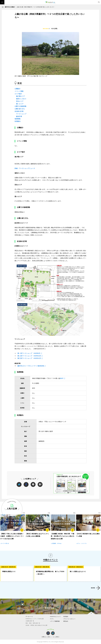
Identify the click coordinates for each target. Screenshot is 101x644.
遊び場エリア (20, 96)
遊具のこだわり (21, 99)
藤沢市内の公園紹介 (10, 7)
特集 (24, 513)
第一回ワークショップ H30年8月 (29, 353)
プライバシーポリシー (69, 619)
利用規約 (66, 617)
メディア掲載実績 (55, 621)
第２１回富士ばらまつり (78, 572)
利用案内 (18, 121)
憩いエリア (20, 104)
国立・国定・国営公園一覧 (33, 623)
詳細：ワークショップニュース (25, 168)
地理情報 (18, 119)
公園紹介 (18, 89)
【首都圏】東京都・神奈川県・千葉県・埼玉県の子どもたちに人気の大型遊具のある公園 (63, 536)
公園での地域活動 (20, 106)
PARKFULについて (55, 617)
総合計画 (19, 116)
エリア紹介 (18, 94)
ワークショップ (21, 114)
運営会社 (66, 621)
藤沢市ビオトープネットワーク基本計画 (31, 366)
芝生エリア (20, 101)
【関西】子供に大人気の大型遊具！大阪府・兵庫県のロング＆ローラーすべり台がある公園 (12, 536)
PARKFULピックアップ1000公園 (35, 619)
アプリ (52, 619)
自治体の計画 (19, 111)
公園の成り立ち (20, 109)
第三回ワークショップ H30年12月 (29, 358)
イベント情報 (19, 91)
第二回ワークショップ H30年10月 (29, 356)
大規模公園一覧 (30, 621)
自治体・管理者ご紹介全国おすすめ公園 (36, 625)
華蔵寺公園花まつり (9, 572)
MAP (62, 378)
